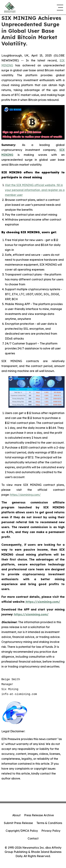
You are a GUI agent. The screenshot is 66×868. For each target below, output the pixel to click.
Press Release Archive (39, 815)
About (16, 815)
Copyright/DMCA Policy (22, 831)
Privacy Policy (51, 831)
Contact (33, 838)
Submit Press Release (18, 823)
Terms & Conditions (49, 823)
